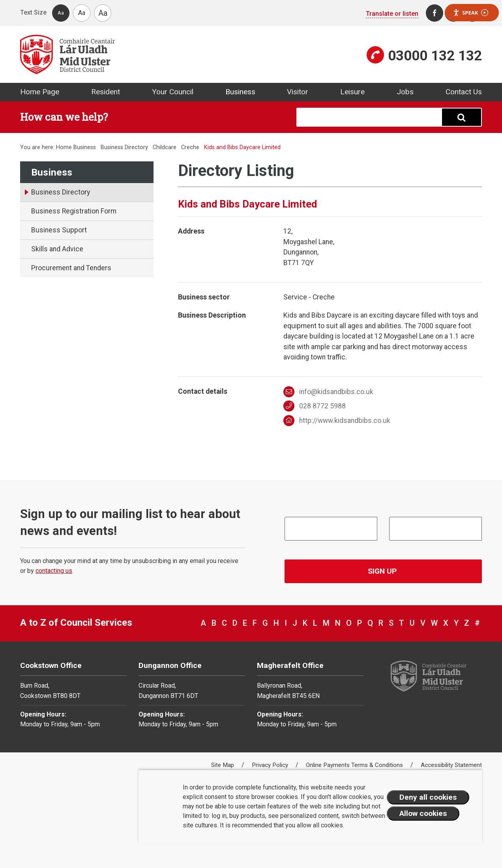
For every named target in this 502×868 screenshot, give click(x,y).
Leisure (352, 92)
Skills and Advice (57, 249)
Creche (190, 147)
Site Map (223, 765)
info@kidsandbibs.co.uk (329, 392)
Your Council (173, 92)
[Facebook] (435, 13)
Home (64, 147)
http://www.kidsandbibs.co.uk (337, 421)
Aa (61, 13)
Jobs (405, 92)
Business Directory (124, 147)
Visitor (298, 92)
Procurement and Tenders (71, 268)
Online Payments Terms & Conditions (355, 765)
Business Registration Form (74, 211)
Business (240, 92)
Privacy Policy (271, 765)
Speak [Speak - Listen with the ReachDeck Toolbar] (470, 13)
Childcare (165, 147)
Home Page (40, 92)
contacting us (54, 571)
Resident (106, 92)
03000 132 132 (435, 56)
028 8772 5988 (315, 406)
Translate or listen (392, 14)
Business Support (59, 230)
